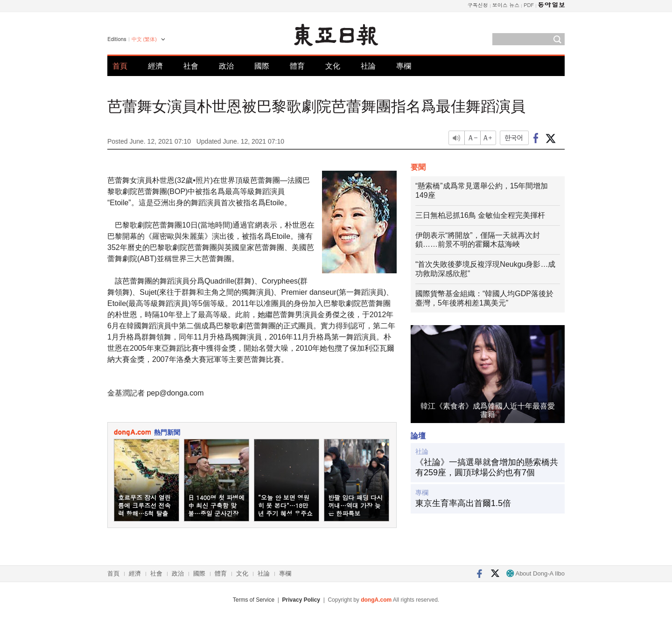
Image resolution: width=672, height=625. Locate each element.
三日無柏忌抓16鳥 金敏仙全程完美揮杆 (480, 215)
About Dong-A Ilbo (535, 573)
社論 (368, 66)
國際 (262, 66)
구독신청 (478, 5)
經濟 (155, 66)
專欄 (404, 66)
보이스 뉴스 (506, 5)
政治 (226, 66)
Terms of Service (254, 600)
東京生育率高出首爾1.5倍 (463, 503)
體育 (297, 66)
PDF (529, 5)
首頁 (120, 66)
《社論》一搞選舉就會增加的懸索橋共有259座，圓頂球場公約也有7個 (487, 467)
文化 (333, 66)
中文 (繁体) (144, 39)
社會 (191, 66)
